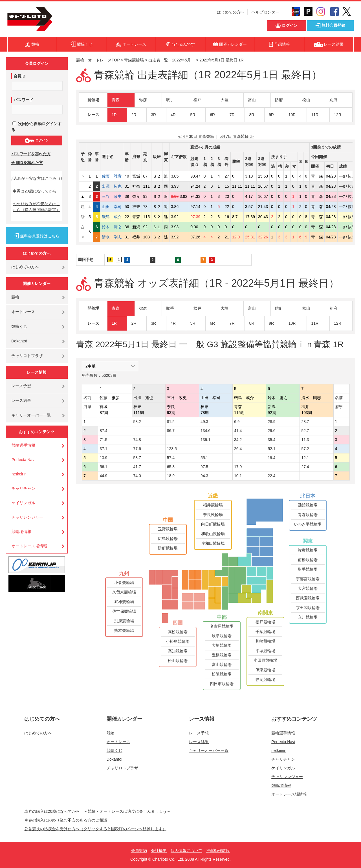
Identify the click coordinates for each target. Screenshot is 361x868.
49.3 (204, 422)
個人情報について (186, 851)
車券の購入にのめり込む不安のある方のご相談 (66, 820)
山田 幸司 (112, 207)
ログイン (37, 141)
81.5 (171, 422)
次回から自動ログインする (36, 127)
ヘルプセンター (265, 12)
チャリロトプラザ (27, 356)
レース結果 (21, 400)
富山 (252, 100)
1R (114, 115)
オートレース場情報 (29, 546)
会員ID (19, 76)
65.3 (171, 467)
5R (193, 115)
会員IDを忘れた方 (27, 163)
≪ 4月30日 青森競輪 (196, 136)
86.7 (171, 431)
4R (173, 115)
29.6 (271, 431)
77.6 (137, 449)
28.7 (305, 422)
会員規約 (139, 851)
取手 (170, 100)
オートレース (23, 312)
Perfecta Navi (23, 460)
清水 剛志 (112, 237)
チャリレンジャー (27, 517)
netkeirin (19, 474)
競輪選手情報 (23, 445)
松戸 (197, 100)
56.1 (103, 467)
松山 (306, 100)
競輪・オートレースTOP (98, 60)
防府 (279, 100)
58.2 (137, 422)
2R (134, 115)
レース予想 (21, 386)
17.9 (238, 467)
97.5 (204, 467)
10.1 (238, 476)
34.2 (238, 440)
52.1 (271, 449)
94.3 (204, 476)
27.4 (305, 467)
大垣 (224, 100)
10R (292, 115)
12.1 (305, 458)
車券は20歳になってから (35, 191)
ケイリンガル (23, 503)
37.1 (103, 449)
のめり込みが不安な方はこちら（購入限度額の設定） (36, 207)
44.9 (103, 476)
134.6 (205, 431)
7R (232, 115)
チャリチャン (23, 488)
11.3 (305, 440)
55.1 (204, 458)
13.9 (103, 458)
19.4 (271, 458)
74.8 (137, 440)
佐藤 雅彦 (112, 176)
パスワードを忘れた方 (31, 154)
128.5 (172, 449)
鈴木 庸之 (112, 227)
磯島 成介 (112, 217)
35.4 (271, 440)
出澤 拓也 (112, 186)
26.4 (238, 449)
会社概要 (159, 851)
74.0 (137, 476)
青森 (116, 100)
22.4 (271, 476)
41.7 (137, 467)
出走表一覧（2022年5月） (172, 60)
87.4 (103, 431)
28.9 (271, 422)
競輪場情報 (21, 532)
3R (153, 115)
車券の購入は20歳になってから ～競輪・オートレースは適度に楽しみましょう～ (100, 811)
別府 (333, 100)
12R (338, 115)
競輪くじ (19, 326)
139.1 (205, 440)
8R (252, 115)
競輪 (15, 297)
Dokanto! (19, 341)
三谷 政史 (112, 196)
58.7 (137, 458)
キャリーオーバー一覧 (31, 415)
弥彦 (143, 100)
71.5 (103, 440)
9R (271, 115)
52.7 (305, 431)
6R (212, 115)
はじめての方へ (231, 12)
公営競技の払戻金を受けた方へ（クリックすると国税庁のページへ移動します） (95, 829)
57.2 (305, 449)
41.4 (238, 431)
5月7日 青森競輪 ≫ (236, 136)
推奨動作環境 (218, 851)
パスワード (23, 100)
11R (315, 115)
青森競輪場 (134, 60)
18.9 (171, 476)
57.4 (171, 458)
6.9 (237, 422)
